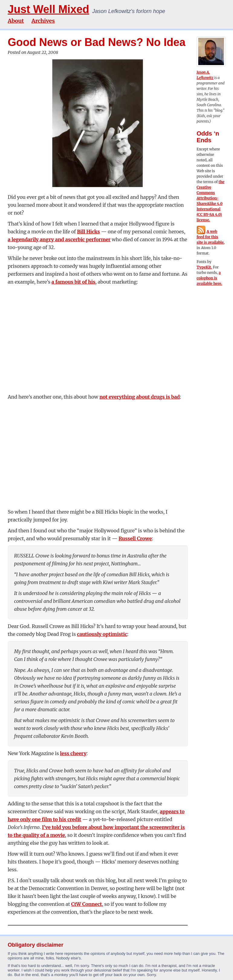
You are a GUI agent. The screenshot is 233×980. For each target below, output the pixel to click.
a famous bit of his (73, 282)
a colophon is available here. (210, 278)
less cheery (73, 753)
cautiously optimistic (102, 634)
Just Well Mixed (49, 9)
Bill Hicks (89, 232)
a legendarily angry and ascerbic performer (59, 239)
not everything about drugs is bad (140, 397)
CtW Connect (87, 904)
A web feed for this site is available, (211, 237)
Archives (43, 21)
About (16, 21)
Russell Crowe (135, 538)
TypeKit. (204, 267)
